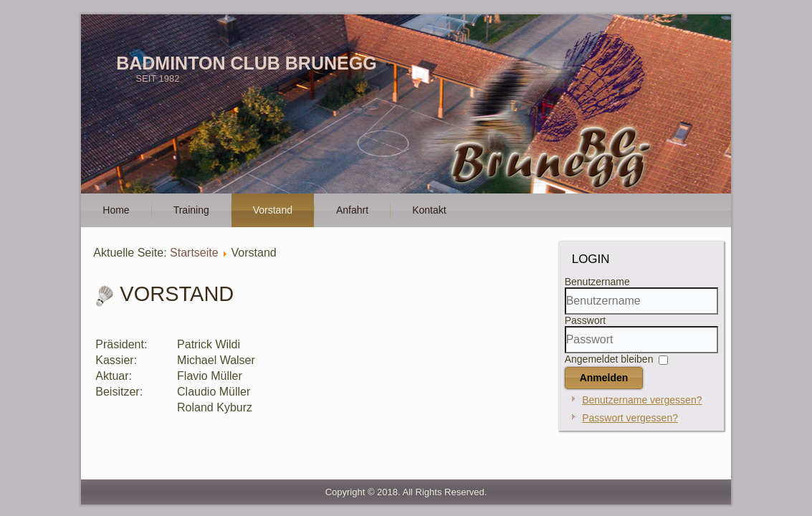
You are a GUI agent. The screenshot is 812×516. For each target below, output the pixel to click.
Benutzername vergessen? (642, 400)
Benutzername (597, 282)
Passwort (586, 320)
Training (191, 210)
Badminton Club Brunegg (246, 63)
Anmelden (604, 378)
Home (116, 210)
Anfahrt (352, 210)
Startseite (194, 253)
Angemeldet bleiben (609, 359)
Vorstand (273, 210)
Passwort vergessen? (630, 418)
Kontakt (429, 210)
